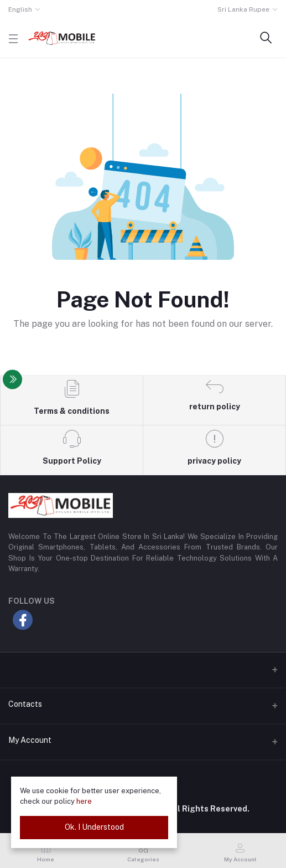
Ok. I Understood (94, 827)
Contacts (25, 704)
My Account (30, 740)
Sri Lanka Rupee (243, 9)
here (84, 801)
